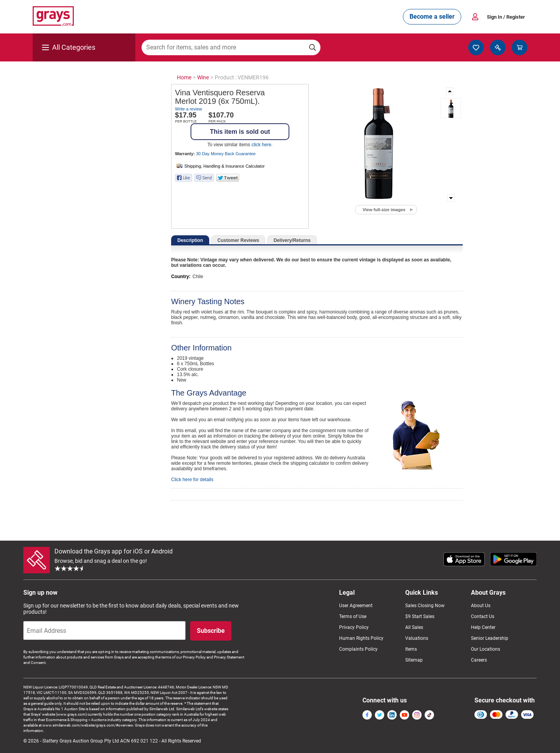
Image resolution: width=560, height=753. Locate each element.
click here (262, 145)
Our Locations (486, 649)
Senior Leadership (490, 638)
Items (411, 649)
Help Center (483, 627)
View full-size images (384, 210)
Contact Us (483, 616)
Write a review (188, 109)
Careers (479, 660)
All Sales (414, 627)
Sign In (506, 17)
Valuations (417, 638)
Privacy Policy (354, 627)
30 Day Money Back (226, 154)
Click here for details (192, 480)
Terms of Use (353, 616)
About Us (481, 606)
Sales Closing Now (425, 606)
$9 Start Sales (420, 616)
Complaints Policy (358, 649)
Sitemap (414, 660)
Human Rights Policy (361, 638)
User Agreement (356, 606)
